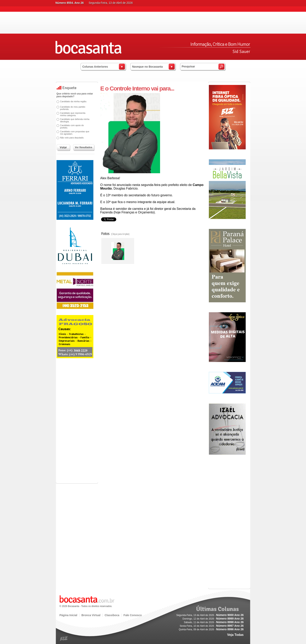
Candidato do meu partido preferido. (73, 108)
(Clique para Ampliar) (120, 234)
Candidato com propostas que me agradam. (75, 133)
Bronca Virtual (91, 615)
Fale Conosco (133, 615)
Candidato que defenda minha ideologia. (75, 120)
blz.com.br (64, 639)
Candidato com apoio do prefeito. (72, 126)
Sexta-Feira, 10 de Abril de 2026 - (212, 626)
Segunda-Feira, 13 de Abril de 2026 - (210, 615)
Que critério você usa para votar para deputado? (75, 95)
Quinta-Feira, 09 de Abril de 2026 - (211, 629)
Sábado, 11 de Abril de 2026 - (214, 622)
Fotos (115, 233)
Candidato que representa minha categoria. (73, 114)
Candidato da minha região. (74, 101)
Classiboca (112, 615)
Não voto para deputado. (72, 138)
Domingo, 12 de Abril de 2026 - (213, 619)
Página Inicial (68, 615)
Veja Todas (235, 635)
